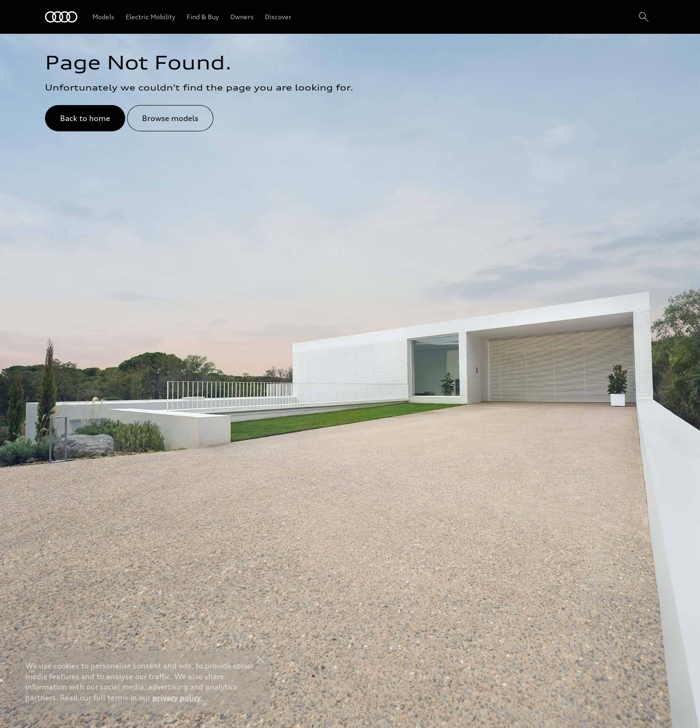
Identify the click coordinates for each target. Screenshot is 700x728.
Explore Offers (328, 703)
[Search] (644, 17)
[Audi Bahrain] (61, 17)
